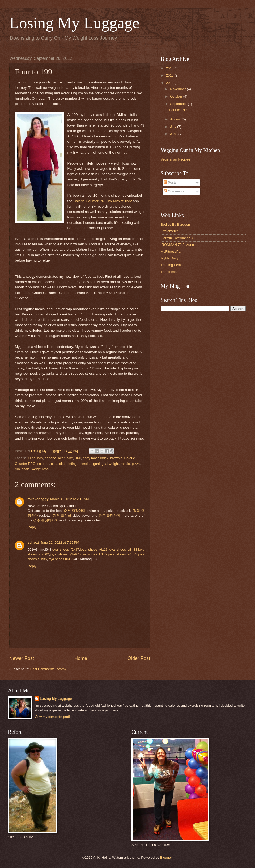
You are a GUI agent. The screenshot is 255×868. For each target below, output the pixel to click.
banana (50, 458)
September (179, 104)
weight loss (40, 469)
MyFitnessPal (171, 252)
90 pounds (35, 458)
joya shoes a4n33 (123, 554)
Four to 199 (178, 110)
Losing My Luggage (74, 23)
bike (70, 458)
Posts (170, 182)
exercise (85, 464)
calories (43, 464)
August (176, 119)
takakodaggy (38, 499)
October (177, 96)
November (178, 89)
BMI (78, 458)
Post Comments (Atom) (48, 669)
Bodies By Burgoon (175, 224)
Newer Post (22, 658)
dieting (72, 464)
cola (54, 464)
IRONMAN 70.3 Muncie (179, 245)
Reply (32, 527)
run (17, 469)
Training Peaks (172, 265)
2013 (170, 75)
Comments (174, 191)
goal (96, 464)
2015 (170, 68)
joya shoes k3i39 (93, 554)
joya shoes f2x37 (65, 549)
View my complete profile (54, 717)
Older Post (139, 658)
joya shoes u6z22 (61, 559)
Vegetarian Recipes (176, 159)
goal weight (110, 464)
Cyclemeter (169, 231)
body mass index (96, 458)
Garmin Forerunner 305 (179, 238)
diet (62, 464)
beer (61, 458)
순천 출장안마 (75, 511)
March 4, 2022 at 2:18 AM (70, 499)
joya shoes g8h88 (123, 549)
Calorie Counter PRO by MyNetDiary (103, 201)
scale (26, 469)
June (174, 134)
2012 (170, 83)
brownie (116, 458)
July (173, 127)
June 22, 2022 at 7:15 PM (60, 543)
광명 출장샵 (62, 515)
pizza (136, 464)
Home (81, 658)
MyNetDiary (170, 258)
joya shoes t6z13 (94, 549)
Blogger (166, 858)
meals (125, 464)
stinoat (33, 543)
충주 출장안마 (110, 515)
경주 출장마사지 (46, 520)
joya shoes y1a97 (64, 554)
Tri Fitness (169, 272)
